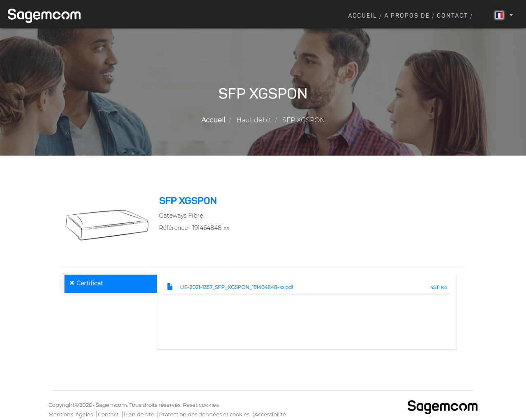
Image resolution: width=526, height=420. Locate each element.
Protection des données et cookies (204, 414)
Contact (452, 16)
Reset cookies (201, 405)
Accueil (363, 16)
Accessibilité (270, 414)
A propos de (407, 16)
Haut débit (254, 120)
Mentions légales (71, 414)
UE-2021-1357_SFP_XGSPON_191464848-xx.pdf (237, 287)
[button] (107, 225)
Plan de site (139, 414)
